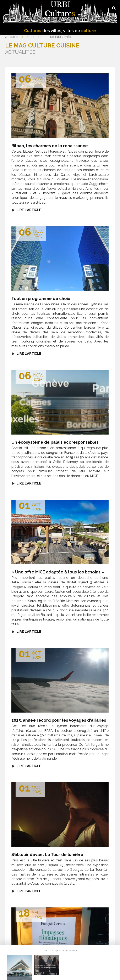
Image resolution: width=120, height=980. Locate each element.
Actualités (61, 37)
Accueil (12, 37)
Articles (35, 37)
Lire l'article (29, 210)
